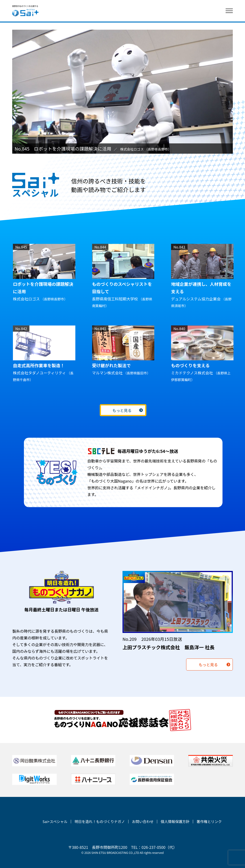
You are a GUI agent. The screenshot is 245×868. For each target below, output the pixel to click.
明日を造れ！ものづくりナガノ (100, 821)
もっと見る (122, 410)
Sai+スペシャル (55, 821)
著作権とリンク (209, 821)
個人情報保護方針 (175, 821)
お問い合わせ (143, 821)
